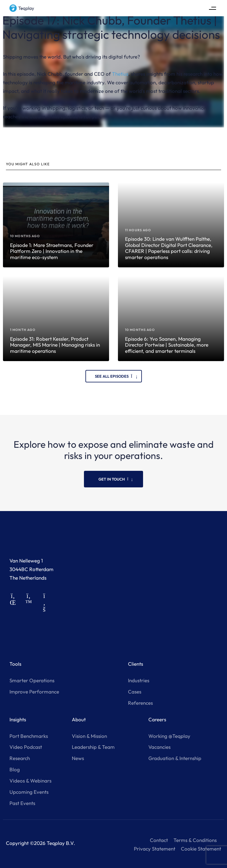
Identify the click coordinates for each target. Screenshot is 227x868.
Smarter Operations (32, 680)
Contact (159, 840)
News (78, 758)
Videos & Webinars (30, 781)
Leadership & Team (93, 747)
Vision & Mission (89, 736)
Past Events (22, 803)
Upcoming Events (29, 792)
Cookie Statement (201, 849)
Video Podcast (26, 747)
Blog (15, 769)
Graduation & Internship (175, 758)
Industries (139, 680)
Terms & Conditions (195, 840)
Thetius (120, 74)
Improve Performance (34, 692)
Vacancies (159, 747)
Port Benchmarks (29, 736)
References (140, 703)
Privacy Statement (155, 849)
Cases (135, 692)
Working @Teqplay (169, 736)
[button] (213, 8)
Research (20, 758)
